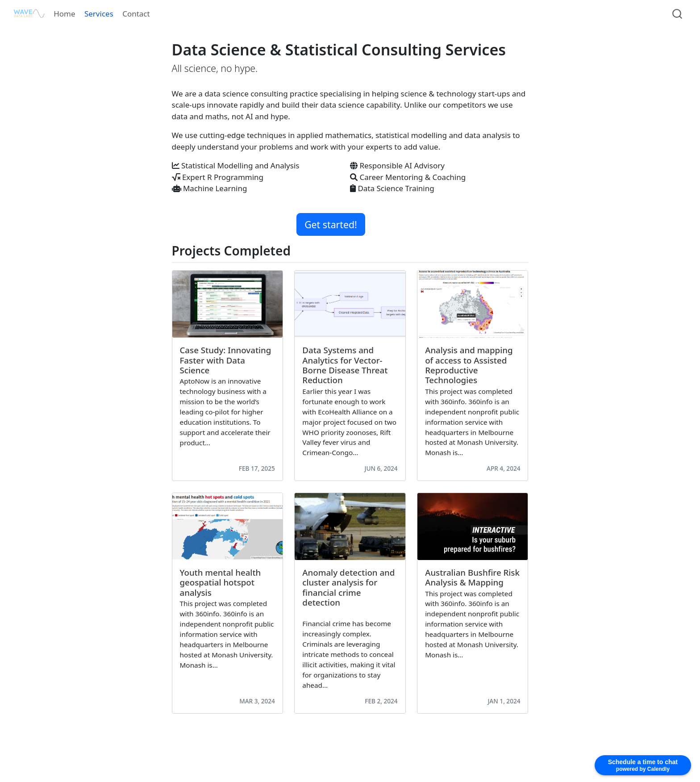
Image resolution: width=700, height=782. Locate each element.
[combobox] (678, 14)
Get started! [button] (331, 224)
